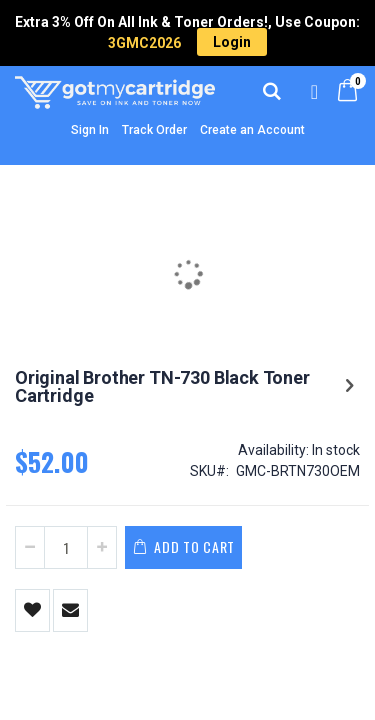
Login (232, 42)
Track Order (154, 130)
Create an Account (252, 130)
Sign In (90, 130)
